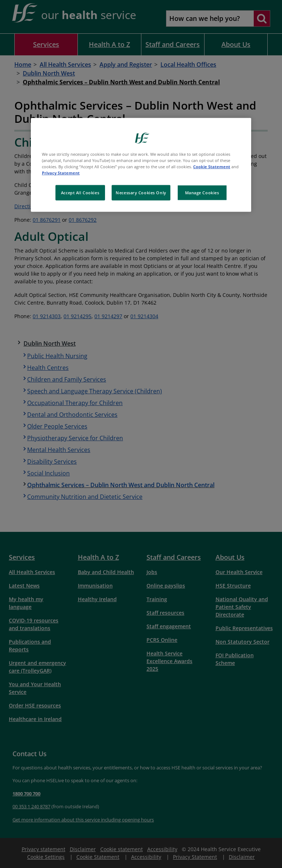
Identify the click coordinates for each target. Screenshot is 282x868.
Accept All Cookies (80, 193)
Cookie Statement (212, 167)
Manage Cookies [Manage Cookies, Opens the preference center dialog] (202, 193)
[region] (141, 165)
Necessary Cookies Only (141, 193)
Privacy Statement (61, 173)
